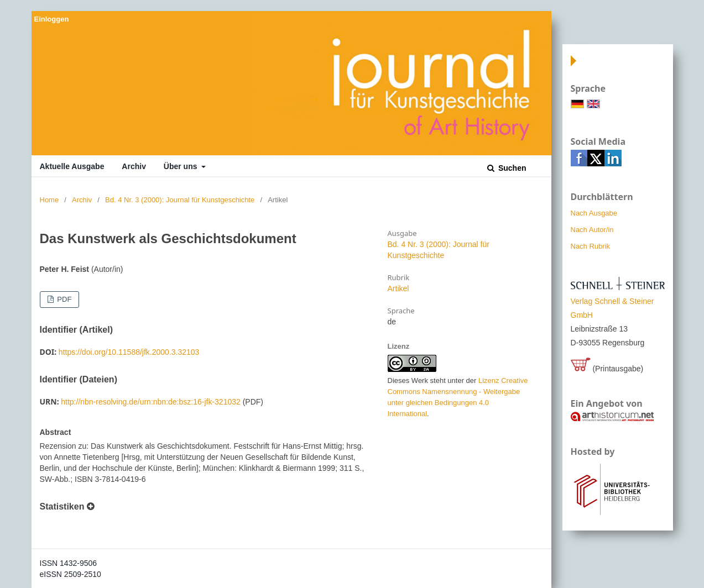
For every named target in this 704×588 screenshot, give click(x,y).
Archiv (134, 166)
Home (49, 200)
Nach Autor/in (592, 230)
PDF (64, 299)
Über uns (182, 166)
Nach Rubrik (591, 246)
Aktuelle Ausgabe (72, 166)
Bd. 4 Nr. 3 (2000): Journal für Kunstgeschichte (180, 200)
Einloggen (52, 19)
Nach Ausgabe (594, 213)
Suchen (511, 168)
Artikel (398, 288)
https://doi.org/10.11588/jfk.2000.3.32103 (129, 352)
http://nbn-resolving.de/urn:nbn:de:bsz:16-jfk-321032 (151, 402)
